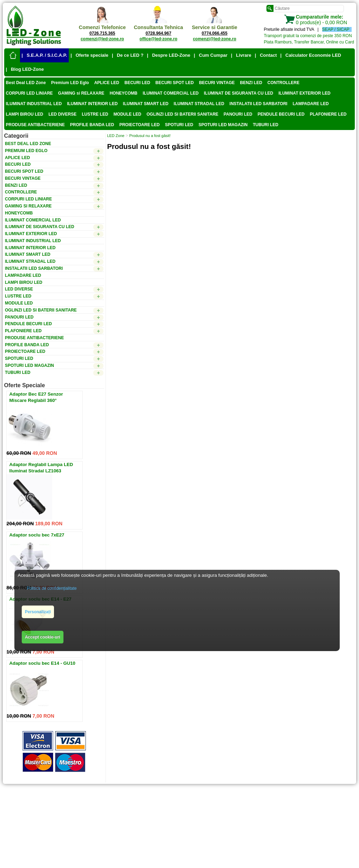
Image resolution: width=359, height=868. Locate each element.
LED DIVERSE (62, 114)
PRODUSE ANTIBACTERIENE (35, 125)
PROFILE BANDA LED (92, 125)
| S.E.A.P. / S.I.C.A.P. (45, 55)
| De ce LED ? (128, 55)
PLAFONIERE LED (328, 114)
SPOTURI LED (179, 125)
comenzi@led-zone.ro (102, 39)
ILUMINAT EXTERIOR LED (304, 93)
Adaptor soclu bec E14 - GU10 (42, 663)
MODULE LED (127, 114)
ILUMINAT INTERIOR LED (92, 104)
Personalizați (38, 612)
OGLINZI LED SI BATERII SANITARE (182, 114)
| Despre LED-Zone (169, 55)
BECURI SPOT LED (174, 83)
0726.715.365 (102, 33)
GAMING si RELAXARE (81, 93)
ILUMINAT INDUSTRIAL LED (34, 104)
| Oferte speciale (89, 55)
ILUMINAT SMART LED (146, 104)
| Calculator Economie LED (311, 55)
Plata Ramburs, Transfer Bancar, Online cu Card (309, 42)
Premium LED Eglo (70, 83)
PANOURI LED (238, 114)
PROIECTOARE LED (139, 125)
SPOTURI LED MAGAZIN (223, 125)
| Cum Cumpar (211, 55)
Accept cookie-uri (43, 637)
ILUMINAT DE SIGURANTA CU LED (239, 93)
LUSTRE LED (95, 114)
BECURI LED (137, 83)
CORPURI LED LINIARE (29, 93)
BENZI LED (251, 83)
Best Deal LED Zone (26, 83)
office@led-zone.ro (158, 39)
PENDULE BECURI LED (281, 114)
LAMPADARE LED (311, 104)
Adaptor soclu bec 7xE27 (37, 535)
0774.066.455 (214, 33)
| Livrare (241, 55)
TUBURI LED (266, 125)
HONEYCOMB (124, 93)
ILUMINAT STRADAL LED (199, 104)
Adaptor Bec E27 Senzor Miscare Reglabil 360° (36, 397)
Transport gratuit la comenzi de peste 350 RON (308, 36)
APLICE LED (107, 83)
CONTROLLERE (283, 83)
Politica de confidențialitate (52, 588)
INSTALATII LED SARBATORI (259, 104)
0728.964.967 (158, 33)
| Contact (266, 55)
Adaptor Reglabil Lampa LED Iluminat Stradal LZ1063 (41, 468)
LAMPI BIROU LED (25, 114)
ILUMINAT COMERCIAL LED (171, 93)
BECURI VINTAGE (217, 83)
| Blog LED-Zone (25, 69)
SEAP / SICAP (336, 29)
